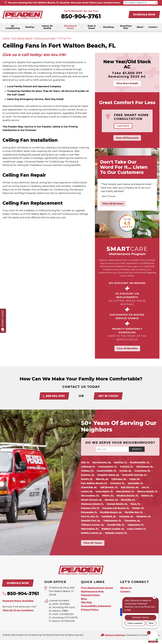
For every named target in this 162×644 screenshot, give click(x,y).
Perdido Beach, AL (93, 516)
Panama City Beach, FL (95, 512)
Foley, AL (138, 479)
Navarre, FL (88, 504)
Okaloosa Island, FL (129, 504)
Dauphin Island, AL (110, 475)
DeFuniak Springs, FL (138, 475)
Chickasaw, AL (149, 466)
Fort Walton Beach (22, 38)
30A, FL (86, 462)
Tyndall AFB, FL (91, 529)
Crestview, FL (146, 471)
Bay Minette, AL (103, 462)
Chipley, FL (88, 471)
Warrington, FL (133, 529)
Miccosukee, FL (116, 495)
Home (6, 38)
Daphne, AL (88, 475)
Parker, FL (119, 512)
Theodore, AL (112, 525)
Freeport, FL (120, 483)
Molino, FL (114, 500)
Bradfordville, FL (143, 462)
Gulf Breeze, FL (111, 487)
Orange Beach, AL (92, 508)
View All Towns (93, 547)
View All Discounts (127, 138)
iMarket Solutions (115, 639)
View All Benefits (127, 348)
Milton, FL (134, 495)
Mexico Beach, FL (92, 495)
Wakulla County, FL (93, 537)
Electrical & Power (45, 38)
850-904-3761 (81, 16)
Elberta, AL (103, 479)
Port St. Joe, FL (139, 516)
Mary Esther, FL (128, 491)
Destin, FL (87, 479)
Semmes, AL (126, 520)
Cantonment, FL (110, 466)
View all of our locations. (18, 614)
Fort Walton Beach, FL (95, 483)
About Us (126, 592)
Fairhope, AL (121, 479)
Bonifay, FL (123, 462)
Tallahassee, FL (91, 525)
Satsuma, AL (107, 520)
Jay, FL (150, 487)
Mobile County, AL (143, 533)
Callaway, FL (89, 466)
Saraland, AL (89, 520)
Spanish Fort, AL (147, 520)
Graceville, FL (139, 483)
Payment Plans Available (18, 605)
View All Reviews (113, 204)
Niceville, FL (106, 504)
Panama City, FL (130, 508)
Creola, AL (128, 471)
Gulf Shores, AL (133, 487)
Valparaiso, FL (112, 529)
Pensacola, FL (137, 512)
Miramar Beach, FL (93, 500)
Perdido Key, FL (117, 516)
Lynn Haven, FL (106, 491)
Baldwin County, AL (93, 533)
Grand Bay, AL (90, 487)
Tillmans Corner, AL (136, 525)
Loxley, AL (87, 491)
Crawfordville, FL (108, 471)
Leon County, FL (118, 533)
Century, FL (130, 466)
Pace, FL (112, 508)
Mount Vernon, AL (134, 500)
